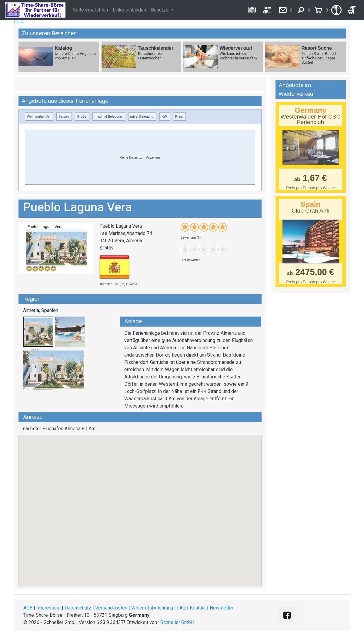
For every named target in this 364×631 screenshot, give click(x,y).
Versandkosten (111, 608)
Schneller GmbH (177, 622)
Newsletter (222, 608)
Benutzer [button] (160, 10)
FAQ (181, 608)
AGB (28, 608)
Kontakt (198, 608)
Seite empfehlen (90, 10)
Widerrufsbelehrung (152, 608)
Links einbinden (129, 10)
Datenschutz (78, 608)
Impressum (48, 608)
